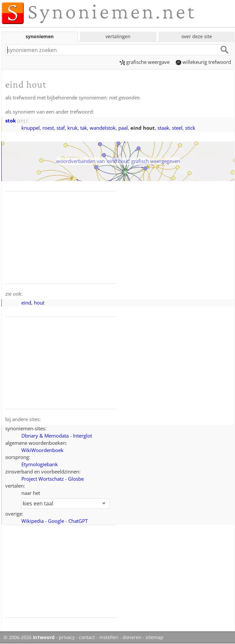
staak (163, 128)
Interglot (82, 436)
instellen (109, 637)
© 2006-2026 (29, 637)
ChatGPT (78, 521)
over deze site (197, 36)
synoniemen (40, 36)
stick (190, 128)
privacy (67, 637)
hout (39, 303)
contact (87, 637)
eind (26, 303)
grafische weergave (145, 62)
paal (123, 128)
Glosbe (76, 479)
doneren (132, 637)
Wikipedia (33, 521)
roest (48, 128)
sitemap (154, 637)
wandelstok (103, 128)
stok (11, 121)
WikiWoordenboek (42, 450)
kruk (72, 128)
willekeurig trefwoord (203, 62)
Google (56, 521)
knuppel (31, 128)
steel (177, 128)
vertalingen (118, 36)
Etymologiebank (40, 464)
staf (61, 128)
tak (84, 128)
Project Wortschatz (43, 479)
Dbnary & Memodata (45, 436)
